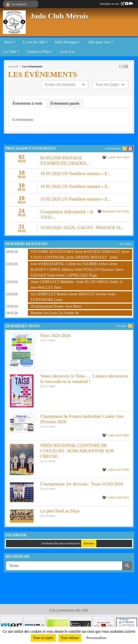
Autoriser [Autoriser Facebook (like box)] (89, 543)
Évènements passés (65, 103)
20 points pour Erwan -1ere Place (56, 306)
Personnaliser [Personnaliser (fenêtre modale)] (96, 638)
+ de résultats (125, 244)
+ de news (121, 326)
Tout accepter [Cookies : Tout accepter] (43, 638)
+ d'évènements (112, 148)
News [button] (8, 42)
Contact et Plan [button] (38, 51)
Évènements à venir (27, 103)
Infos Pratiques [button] (66, 42)
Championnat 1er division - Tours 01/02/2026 (82, 484)
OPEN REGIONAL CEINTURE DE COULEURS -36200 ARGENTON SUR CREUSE (77, 451)
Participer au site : (116, 4)
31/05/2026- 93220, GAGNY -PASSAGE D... (82, 228)
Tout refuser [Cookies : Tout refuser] (70, 638)
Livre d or (68, 51)
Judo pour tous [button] (99, 42)
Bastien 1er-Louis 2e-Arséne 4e (55, 313)
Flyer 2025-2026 (56, 335)
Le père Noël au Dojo (60, 511)
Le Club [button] (10, 51)
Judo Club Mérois (59, 16)
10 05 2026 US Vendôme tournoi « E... (76, 174)
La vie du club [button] (34, 42)
